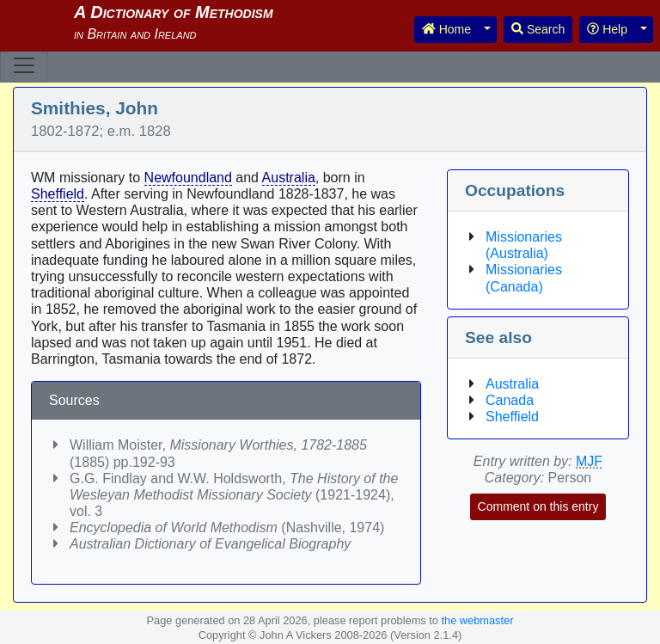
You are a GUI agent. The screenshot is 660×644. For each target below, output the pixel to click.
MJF (589, 461)
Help (607, 29)
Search (538, 29)
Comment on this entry (538, 506)
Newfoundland (188, 178)
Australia (289, 178)
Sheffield (58, 194)
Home (446, 29)
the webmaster (477, 620)
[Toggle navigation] (24, 65)
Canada (510, 400)
